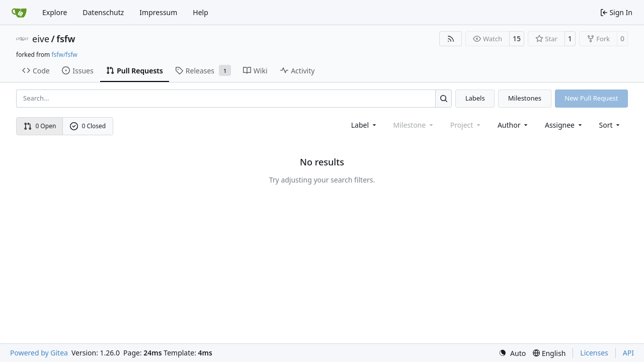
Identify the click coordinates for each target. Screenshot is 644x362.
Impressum (158, 12)
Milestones (525, 98)
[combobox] (365, 125)
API (628, 353)
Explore (55, 12)
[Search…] (444, 98)
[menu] (611, 125)
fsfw (66, 39)
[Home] (19, 13)
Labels (475, 98)
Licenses (594, 353)
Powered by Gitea (39, 353)
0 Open (40, 126)
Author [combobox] (513, 125)
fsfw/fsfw (64, 55)
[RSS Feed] (451, 39)
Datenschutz (103, 12)
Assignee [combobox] (564, 125)
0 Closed (88, 126)
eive (41, 39)
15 (517, 38)
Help (200, 12)
